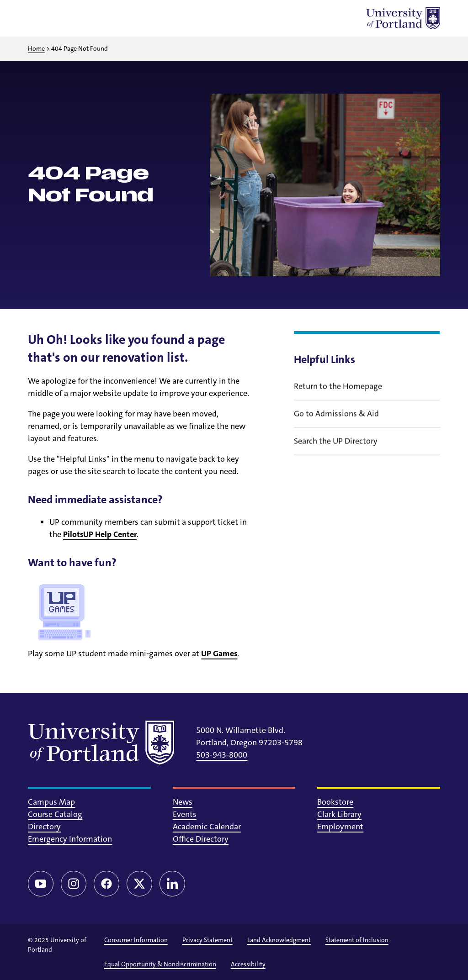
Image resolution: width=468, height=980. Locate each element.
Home (36, 48)
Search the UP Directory (336, 453)
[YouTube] (41, 884)
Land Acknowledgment (279, 940)
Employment (340, 827)
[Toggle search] (63, 18)
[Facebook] (106, 884)
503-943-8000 (222, 755)
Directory (44, 827)
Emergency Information (70, 839)
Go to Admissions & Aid (336, 426)
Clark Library (339, 814)
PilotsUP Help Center (100, 534)
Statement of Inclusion (357, 940)
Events (185, 814)
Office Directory (201, 839)
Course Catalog (55, 814)
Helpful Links (324, 359)
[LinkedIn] (172, 884)
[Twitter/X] (139, 884)
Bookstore (335, 802)
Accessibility (248, 964)
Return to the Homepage (338, 399)
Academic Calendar (207, 827)
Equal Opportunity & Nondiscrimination (160, 964)
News (183, 802)
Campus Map (51, 802)
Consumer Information (136, 940)
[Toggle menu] (39, 18)
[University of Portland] (403, 18)
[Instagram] (74, 884)
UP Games (219, 653)
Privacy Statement (207, 940)
